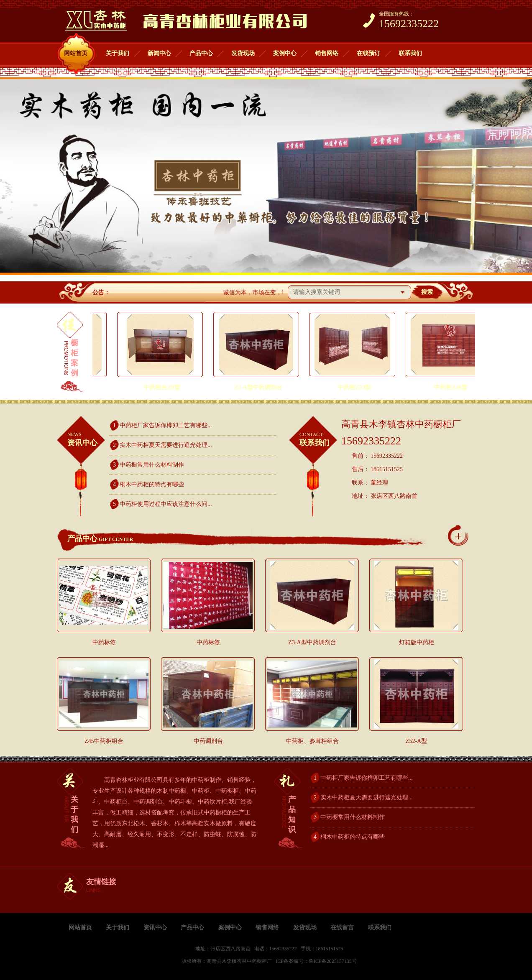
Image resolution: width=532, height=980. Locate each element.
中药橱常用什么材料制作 (152, 465)
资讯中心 (88, 439)
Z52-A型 (416, 741)
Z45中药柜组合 (104, 741)
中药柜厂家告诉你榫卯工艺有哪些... (166, 425)
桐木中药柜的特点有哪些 (152, 484)
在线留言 (342, 928)
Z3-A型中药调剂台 (312, 642)
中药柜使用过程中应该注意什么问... (166, 504)
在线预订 (368, 53)
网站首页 (76, 53)
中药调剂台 (208, 741)
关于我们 (118, 53)
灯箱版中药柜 (417, 642)
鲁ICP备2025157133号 (333, 961)
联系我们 (410, 53)
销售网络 (327, 53)
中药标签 (104, 642)
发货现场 (243, 53)
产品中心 (201, 53)
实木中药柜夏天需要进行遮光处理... (166, 445)
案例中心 (285, 53)
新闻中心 (159, 53)
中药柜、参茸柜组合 (312, 741)
